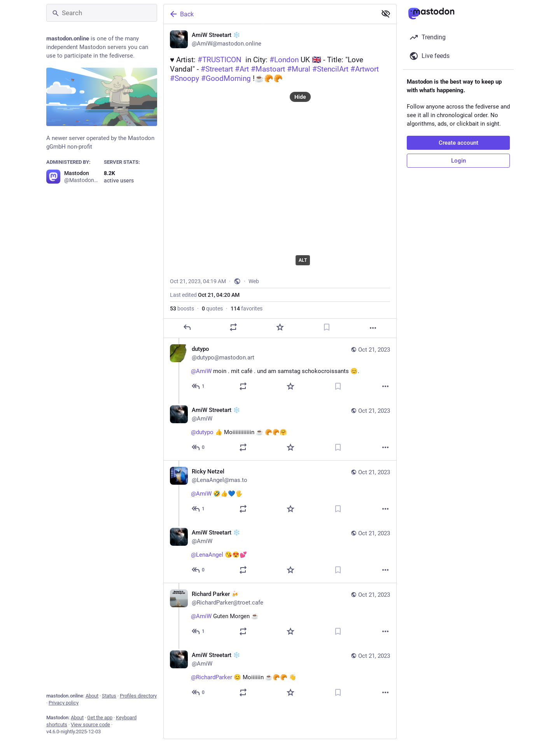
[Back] (269, 14)
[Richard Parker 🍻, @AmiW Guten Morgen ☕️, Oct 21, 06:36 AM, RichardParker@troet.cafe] (280, 613)
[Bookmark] (327, 327)
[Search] (102, 13)
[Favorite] (280, 327)
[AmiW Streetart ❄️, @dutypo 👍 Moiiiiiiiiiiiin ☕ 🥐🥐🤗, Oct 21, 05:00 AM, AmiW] (280, 430)
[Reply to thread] (199, 386)
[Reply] (187, 327)
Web (254, 281)
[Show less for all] (386, 14)
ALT (303, 260)
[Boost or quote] (233, 327)
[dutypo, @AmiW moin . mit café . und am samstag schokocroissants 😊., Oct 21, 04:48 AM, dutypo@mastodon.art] (280, 369)
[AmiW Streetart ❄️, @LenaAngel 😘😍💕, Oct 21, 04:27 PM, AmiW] (280, 552)
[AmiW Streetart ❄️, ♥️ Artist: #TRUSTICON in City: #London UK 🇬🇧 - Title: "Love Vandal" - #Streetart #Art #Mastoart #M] (280, 181)
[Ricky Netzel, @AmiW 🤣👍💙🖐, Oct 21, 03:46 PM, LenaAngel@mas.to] (280, 491)
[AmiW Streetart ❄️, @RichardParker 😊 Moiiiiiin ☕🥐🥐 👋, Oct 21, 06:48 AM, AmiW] (280, 675)
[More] (373, 328)
